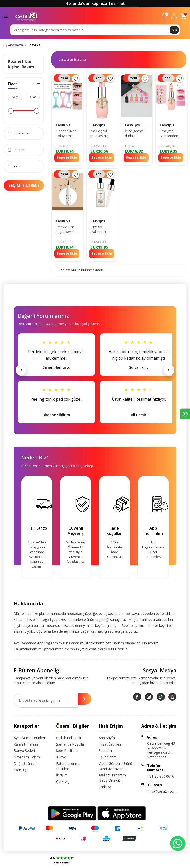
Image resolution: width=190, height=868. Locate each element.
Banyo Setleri (24, 751)
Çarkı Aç (20, 770)
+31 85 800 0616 (161, 776)
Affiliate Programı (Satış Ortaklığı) (113, 778)
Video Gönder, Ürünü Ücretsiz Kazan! (115, 766)
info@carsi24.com (162, 791)
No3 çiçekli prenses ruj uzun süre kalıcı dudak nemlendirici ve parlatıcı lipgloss (102, 134)
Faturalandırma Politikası (68, 766)
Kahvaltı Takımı (26, 744)
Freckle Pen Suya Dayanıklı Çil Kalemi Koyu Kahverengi (67, 230)
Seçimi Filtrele (24, 185)
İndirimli (17, 150)
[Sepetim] (183, 16)
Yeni (14, 166)
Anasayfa (13, 45)
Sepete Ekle (67, 157)
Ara (174, 30)
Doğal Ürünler (25, 763)
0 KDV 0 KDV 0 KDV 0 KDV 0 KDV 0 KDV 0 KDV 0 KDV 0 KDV (74, 60)
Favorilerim (108, 757)
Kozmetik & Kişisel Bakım (21, 64)
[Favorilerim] (165, 16)
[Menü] (6, 16)
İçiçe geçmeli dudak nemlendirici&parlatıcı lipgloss (137, 134)
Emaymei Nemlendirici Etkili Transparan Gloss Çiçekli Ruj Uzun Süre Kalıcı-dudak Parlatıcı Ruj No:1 (171, 134)
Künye (61, 757)
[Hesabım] (174, 16)
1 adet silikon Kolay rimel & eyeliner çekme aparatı (67, 134)
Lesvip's (63, 125)
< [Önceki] (21, 370)
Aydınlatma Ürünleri (29, 738)
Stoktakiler (19, 133)
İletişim (62, 775)
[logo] (26, 16)
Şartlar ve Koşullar (71, 744)
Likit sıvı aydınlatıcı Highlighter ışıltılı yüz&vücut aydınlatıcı (99, 230)
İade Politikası (67, 751)
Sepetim (105, 751)
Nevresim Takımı (27, 757)
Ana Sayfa (107, 738)
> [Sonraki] (169, 370)
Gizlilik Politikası (69, 738)
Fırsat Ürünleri (110, 744)
